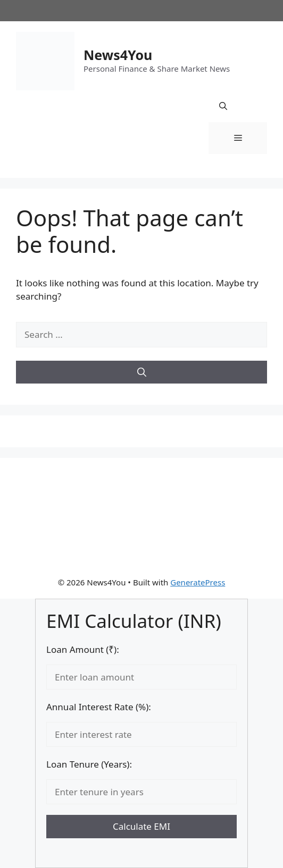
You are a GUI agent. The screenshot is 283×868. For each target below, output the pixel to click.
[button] (223, 106)
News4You (118, 55)
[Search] (141, 372)
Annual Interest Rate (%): (99, 707)
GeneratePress (198, 582)
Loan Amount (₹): (83, 649)
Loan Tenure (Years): (89, 764)
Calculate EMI (141, 826)
